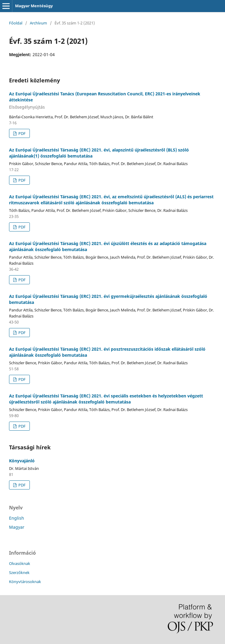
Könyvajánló (22, 461)
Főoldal (16, 23)
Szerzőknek (19, 572)
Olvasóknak (20, 563)
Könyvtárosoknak (25, 582)
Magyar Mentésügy (34, 6)
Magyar (17, 527)
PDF (22, 133)
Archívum (38, 23)
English (17, 518)
